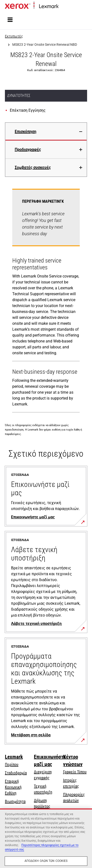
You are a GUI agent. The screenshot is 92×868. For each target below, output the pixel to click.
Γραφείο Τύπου (75, 772)
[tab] (46, 132)
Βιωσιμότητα (15, 801)
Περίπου (12, 765)
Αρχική (63, 7)
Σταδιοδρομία (16, 773)
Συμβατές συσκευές (33, 167)
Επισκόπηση (26, 132)
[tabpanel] (46, 302)
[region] (46, 838)
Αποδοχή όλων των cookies (46, 861)
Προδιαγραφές (28, 149)
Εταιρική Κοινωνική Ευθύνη (13, 787)
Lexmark (14, 757)
